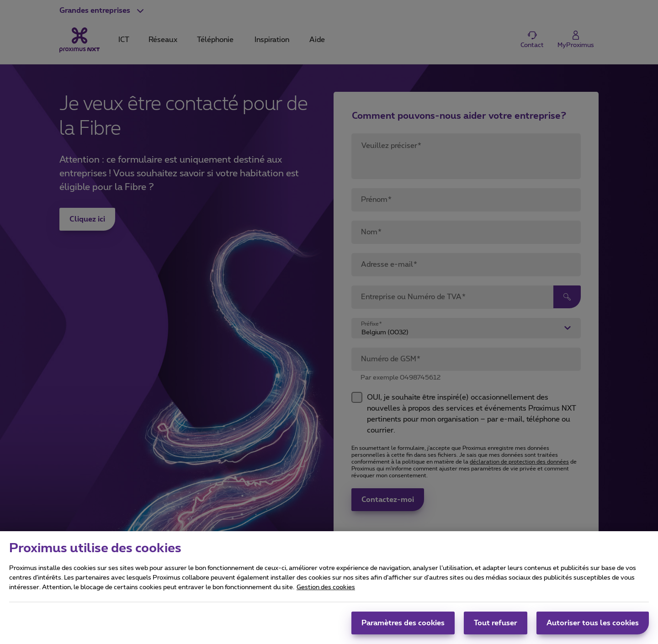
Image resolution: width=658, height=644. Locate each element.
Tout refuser (496, 628)
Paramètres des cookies (403, 628)
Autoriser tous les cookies (593, 628)
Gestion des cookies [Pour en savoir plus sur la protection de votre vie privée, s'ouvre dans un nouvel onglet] (326, 592)
